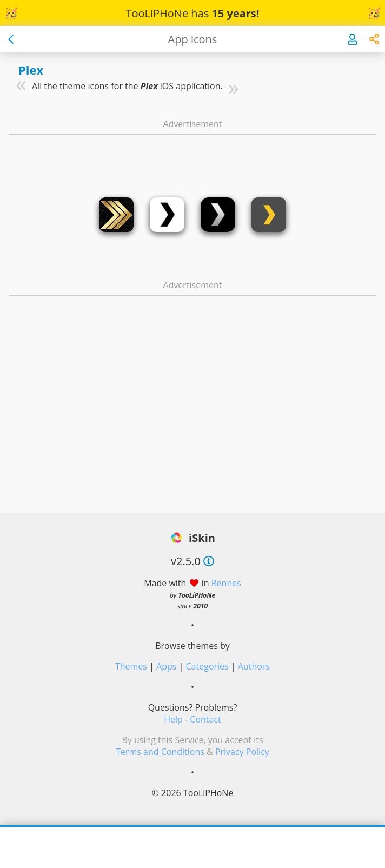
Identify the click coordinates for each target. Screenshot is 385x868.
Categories (207, 666)
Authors (254, 666)
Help (173, 719)
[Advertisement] (192, 156)
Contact (205, 719)
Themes (131, 666)
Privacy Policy (242, 752)
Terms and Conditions (160, 752)
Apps (166, 666)
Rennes (226, 583)
